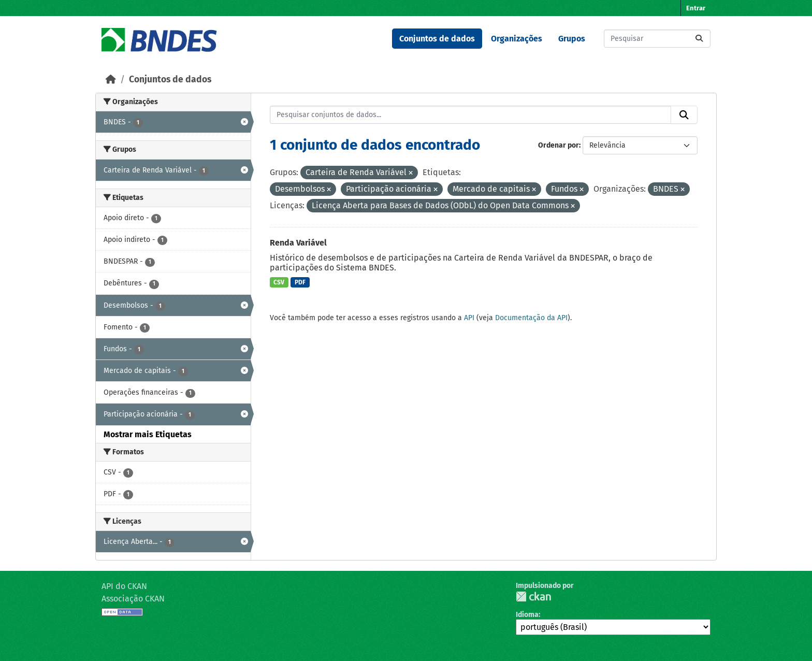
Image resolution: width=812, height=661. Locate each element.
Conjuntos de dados (437, 39)
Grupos (572, 39)
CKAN (533, 597)
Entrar (696, 8)
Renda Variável (298, 243)
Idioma (527, 615)
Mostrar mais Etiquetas (148, 434)
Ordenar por (559, 145)
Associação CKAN (133, 599)
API (469, 318)
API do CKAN (124, 586)
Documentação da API (531, 318)
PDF (300, 282)
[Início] (111, 80)
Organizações (517, 39)
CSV (279, 282)
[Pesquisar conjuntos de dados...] (657, 39)
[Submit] (699, 39)
